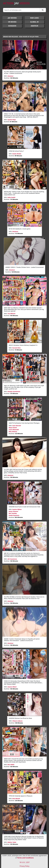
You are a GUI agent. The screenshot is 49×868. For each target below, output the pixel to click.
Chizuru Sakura (17, 721)
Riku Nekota (13, 432)
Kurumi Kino (16, 348)
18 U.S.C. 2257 (25, 862)
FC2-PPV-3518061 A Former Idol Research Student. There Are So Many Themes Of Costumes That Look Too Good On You (24, 598)
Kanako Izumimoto (14, 391)
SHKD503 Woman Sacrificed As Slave (20, 718)
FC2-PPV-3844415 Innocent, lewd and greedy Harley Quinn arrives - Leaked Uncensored (22, 73)
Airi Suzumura (12, 559)
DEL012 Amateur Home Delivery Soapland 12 (23, 345)
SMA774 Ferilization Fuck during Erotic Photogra (24, 423)
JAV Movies (12, 18)
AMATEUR (34, 26)
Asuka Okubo (17, 154)
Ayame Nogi (12, 120)
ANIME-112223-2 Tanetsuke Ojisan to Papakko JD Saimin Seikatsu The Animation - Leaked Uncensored (22, 640)
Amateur (11, 76)
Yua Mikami (11, 314)
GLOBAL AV (34, 22)
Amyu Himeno (13, 511)
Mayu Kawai (13, 428)
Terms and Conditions (25, 858)
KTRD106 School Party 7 (16, 151)
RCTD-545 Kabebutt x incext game (20, 229)
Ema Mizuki (16, 799)
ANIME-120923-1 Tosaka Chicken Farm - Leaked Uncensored (24, 267)
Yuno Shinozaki (14, 430)
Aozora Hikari (12, 687)
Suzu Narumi (17, 426)
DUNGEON (12, 26)
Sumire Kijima (17, 509)
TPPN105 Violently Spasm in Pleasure (21, 796)
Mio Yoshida (13, 513)
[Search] (21, 10)
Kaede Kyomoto (14, 515)
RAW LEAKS (34, 18)
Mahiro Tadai (12, 842)
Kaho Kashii (11, 197)
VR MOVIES (12, 22)
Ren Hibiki (11, 765)
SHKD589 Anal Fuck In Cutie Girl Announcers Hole (24, 507)
